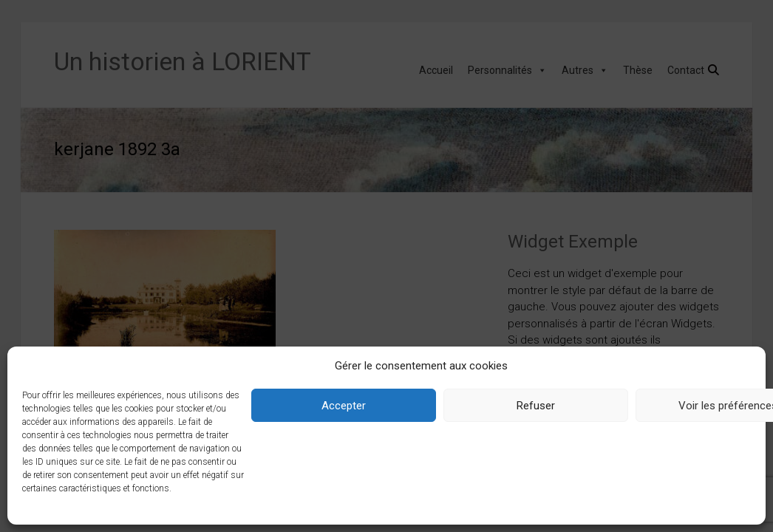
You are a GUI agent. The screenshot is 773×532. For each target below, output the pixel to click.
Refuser (536, 406)
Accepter (344, 406)
